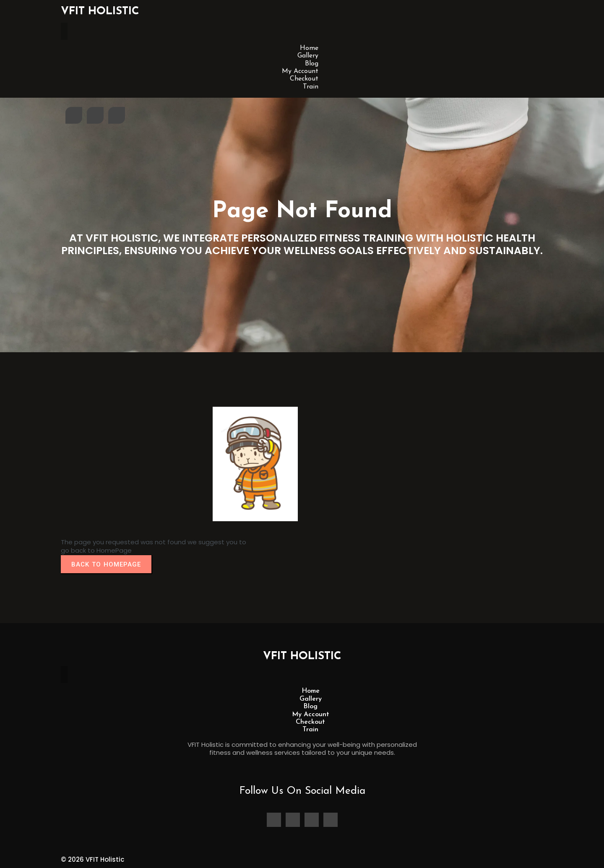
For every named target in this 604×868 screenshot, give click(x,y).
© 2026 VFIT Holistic (92, 859)
